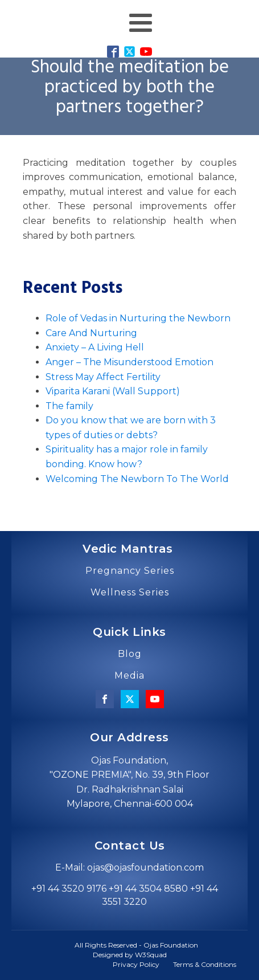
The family (69, 406)
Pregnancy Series (130, 571)
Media (129, 676)
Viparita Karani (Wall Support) (113, 391)
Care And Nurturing (91, 333)
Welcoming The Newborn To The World (137, 479)
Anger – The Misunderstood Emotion (129, 362)
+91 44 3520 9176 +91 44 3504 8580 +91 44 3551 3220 (125, 895)
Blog (130, 654)
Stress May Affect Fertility (103, 377)
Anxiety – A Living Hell (95, 347)
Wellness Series (130, 593)
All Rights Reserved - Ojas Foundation (136, 945)
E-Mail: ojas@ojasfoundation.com (129, 867)
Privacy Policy (136, 964)
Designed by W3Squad (130, 955)
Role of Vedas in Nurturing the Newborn (138, 318)
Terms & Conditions (205, 964)
